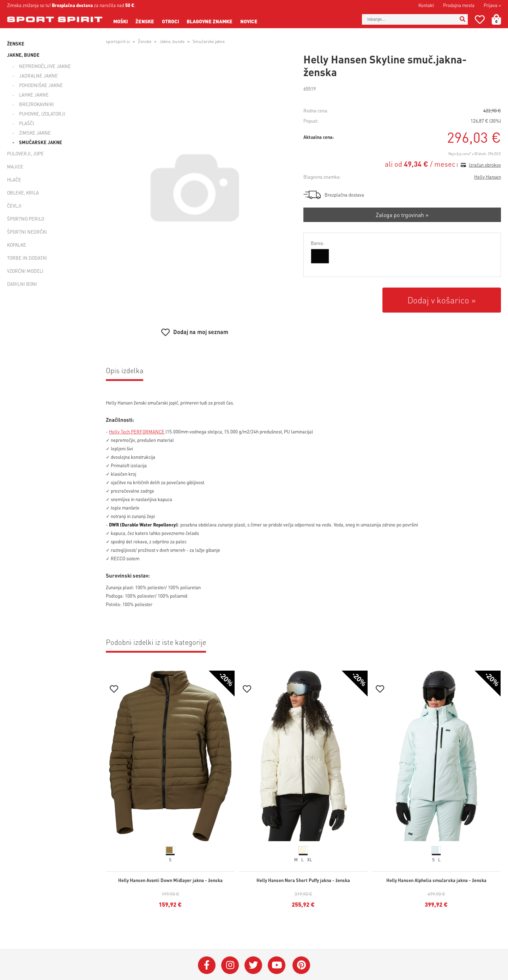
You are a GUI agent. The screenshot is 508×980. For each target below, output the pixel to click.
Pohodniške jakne (41, 85)
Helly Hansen (488, 177)
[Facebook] (207, 965)
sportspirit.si (118, 41)
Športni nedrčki (27, 232)
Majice (15, 167)
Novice (249, 21)
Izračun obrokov (485, 165)
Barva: (317, 243)
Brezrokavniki (37, 104)
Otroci (170, 21)
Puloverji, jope (25, 153)
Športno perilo (26, 219)
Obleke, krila (23, 193)
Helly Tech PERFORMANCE (137, 432)
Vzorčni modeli (25, 271)
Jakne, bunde (23, 55)
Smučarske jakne (41, 142)
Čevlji (14, 206)
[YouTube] (277, 965)
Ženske (145, 21)
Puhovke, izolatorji (42, 114)
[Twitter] (253, 965)
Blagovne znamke (210, 21)
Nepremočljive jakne (45, 66)
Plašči (27, 123)
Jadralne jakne (38, 76)
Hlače (14, 180)
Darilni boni (22, 284)
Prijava (492, 5)
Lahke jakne (34, 95)
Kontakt (426, 5)
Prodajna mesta (459, 5)
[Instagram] (230, 965)
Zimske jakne (35, 133)
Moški (120, 21)
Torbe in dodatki (27, 258)
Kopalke (17, 245)
